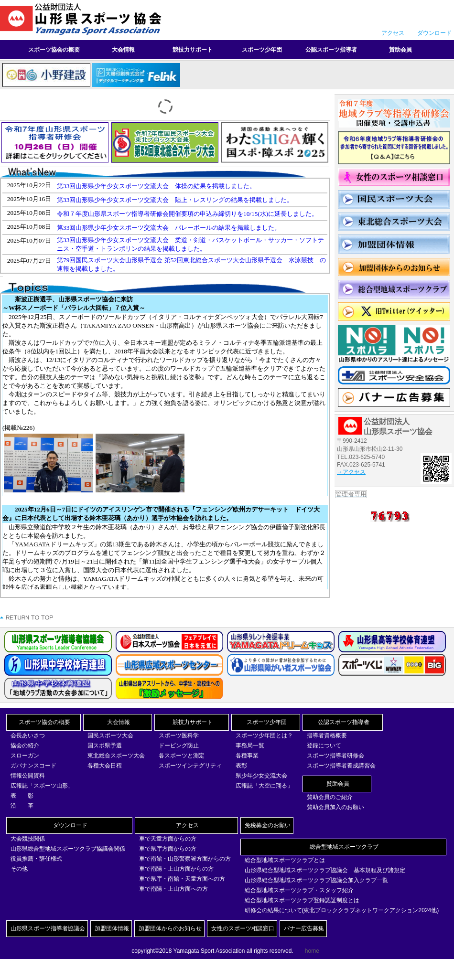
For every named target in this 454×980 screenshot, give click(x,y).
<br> (165, 226)
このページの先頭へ (27, 618)
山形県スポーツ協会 (84, 20)
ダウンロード (434, 33)
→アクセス (351, 472)
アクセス (393, 33)
